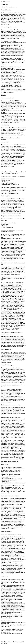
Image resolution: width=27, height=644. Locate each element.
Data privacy (4, 643)
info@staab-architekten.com (12, 185)
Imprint (22, 642)
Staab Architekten (6, 2)
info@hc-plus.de (9, 227)
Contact (17, 642)
